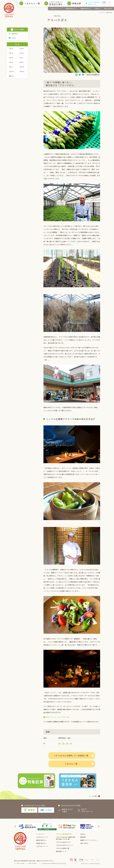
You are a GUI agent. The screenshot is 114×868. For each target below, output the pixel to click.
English (109, 2)
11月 (11, 71)
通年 (11, 76)
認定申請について (61, 851)
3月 (11, 53)
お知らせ (98, 9)
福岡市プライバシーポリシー (89, 840)
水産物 (46, 810)
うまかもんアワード (42, 846)
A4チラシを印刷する (93, 75)
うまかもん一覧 (71, 764)
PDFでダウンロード (87, 810)
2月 (22, 48)
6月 (21, 58)
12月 (22, 71)
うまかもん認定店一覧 (62, 848)
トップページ (40, 834)
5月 (11, 58)
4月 (22, 53)
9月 (11, 67)
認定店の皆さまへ (71, 9)
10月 (22, 67)
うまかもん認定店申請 (94, 3)
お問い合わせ (108, 9)
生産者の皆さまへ (86, 9)
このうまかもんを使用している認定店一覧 (71, 756)
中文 (104, 5)
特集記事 (83, 837)
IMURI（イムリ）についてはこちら (58, 717)
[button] (15, 826)
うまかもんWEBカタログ (63, 842)
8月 (21, 62)
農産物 (29, 810)
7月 (11, 62)
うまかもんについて (56, 9)
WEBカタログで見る (67, 810)
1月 (11, 48)
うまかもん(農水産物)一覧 (64, 834)
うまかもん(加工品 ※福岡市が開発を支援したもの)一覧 (66, 838)
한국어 (110, 5)
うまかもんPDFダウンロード (64, 845)
